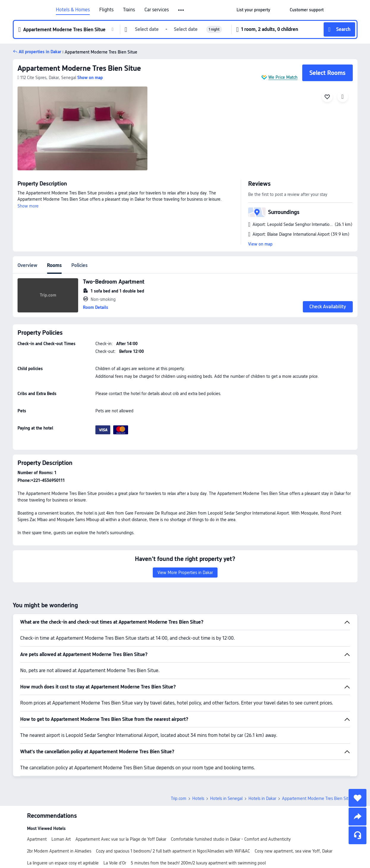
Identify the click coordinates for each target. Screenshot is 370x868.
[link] (253, 10)
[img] (83, 128)
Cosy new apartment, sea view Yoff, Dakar (293, 851)
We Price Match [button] (283, 77)
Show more (28, 206)
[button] (181, 10)
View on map (260, 244)
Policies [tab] (79, 265)
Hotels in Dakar (262, 798)
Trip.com (179, 798)
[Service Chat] (358, 835)
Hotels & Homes (73, 10)
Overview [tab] (27, 265)
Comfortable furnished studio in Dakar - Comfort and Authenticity (231, 839)
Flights (106, 10)
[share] (358, 817)
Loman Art (61, 839)
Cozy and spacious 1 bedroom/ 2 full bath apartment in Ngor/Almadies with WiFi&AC (173, 851)
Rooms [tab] (54, 265)
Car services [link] (157, 10)
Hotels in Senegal (226, 798)
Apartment (37, 839)
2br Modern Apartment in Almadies (59, 851)
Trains (129, 10)
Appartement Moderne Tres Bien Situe (99, 52)
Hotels (198, 798)
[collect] (358, 798)
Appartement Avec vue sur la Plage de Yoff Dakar (121, 839)
